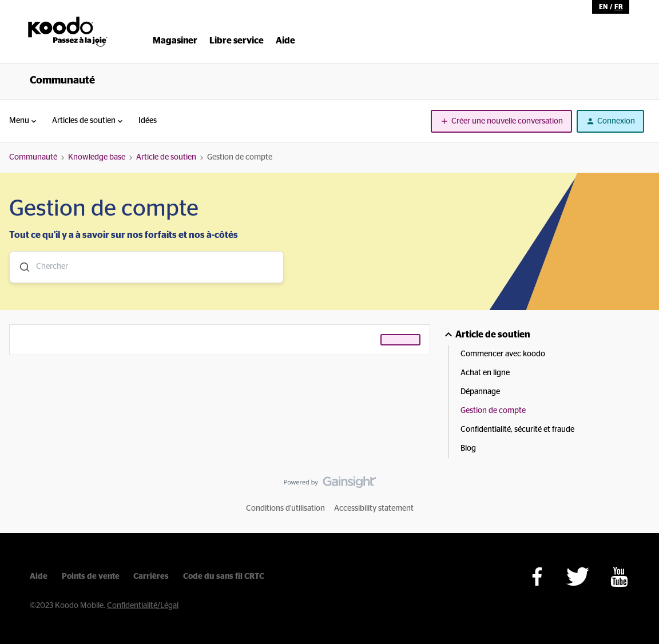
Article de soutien (166, 157)
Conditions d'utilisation (285, 508)
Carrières (151, 577)
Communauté (62, 81)
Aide (39, 577)
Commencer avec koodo (503, 354)
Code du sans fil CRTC (224, 577)
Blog (468, 448)
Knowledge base (97, 157)
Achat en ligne (485, 373)
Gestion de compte (493, 411)
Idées (148, 121)
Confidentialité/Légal (143, 606)
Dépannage (480, 392)
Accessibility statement (374, 508)
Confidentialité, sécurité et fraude (517, 430)
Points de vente (91, 577)
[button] (501, 121)
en (603, 7)
